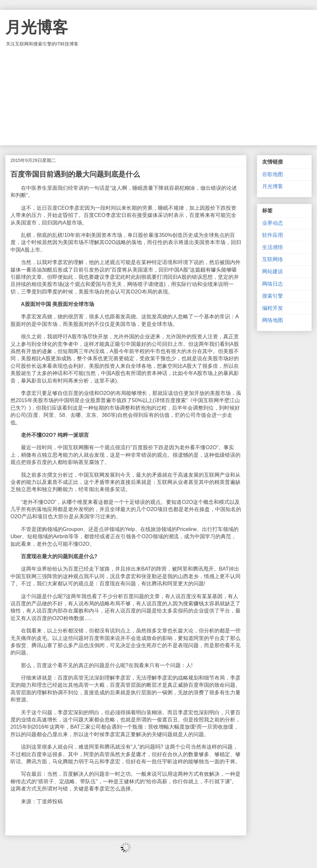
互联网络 (273, 259)
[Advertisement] (158, 96)
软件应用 (273, 235)
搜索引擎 (273, 296)
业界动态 (273, 223)
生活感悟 (273, 247)
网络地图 (273, 320)
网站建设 (273, 271)
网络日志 (273, 284)
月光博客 (37, 27)
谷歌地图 (273, 174)
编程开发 (273, 308)
